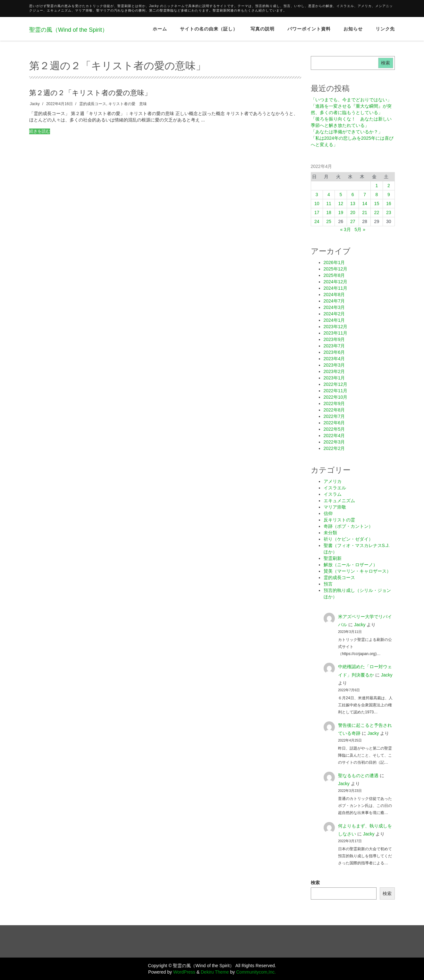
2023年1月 (334, 378)
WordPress (184, 972)
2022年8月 (334, 410)
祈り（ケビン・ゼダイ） (348, 539)
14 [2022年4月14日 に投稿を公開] (365, 203)
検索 (386, 63)
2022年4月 (334, 436)
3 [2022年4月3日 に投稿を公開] (317, 195)
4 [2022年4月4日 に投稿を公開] (329, 195)
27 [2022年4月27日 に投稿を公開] (353, 221)
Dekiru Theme (215, 972)
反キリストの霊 (339, 520)
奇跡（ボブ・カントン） (348, 526)
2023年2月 (334, 371)
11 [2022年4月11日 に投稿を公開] (329, 203)
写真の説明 (263, 29)
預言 (328, 584)
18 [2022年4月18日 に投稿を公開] (329, 212)
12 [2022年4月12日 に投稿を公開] (341, 203)
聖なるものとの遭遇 (358, 776)
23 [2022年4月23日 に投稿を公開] (389, 212)
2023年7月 (334, 346)
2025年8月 (334, 275)
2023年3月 (334, 365)
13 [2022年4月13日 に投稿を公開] (353, 203)
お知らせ (353, 29)
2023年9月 (334, 339)
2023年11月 (336, 333)
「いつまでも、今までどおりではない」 (351, 100)
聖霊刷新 (333, 558)
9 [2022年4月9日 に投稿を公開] (389, 195)
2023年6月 (334, 352)
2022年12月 (336, 384)
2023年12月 (336, 327)
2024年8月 (334, 295)
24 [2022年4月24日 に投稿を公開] (317, 221)
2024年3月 (334, 307)
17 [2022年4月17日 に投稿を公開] (317, 212)
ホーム (160, 29)
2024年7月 (334, 301)
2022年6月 (334, 423)
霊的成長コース (93, 104)
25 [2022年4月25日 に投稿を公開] (329, 221)
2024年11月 (336, 288)
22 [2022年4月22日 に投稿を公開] (377, 212)
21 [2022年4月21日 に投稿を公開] (365, 212)
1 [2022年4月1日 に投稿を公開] (377, 186)
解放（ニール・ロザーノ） (351, 565)
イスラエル (335, 488)
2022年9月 (334, 403)
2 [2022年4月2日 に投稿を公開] (389, 186)
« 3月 (345, 229)
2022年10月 (336, 397)
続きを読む (40, 131)
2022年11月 (336, 391)
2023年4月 (334, 359)
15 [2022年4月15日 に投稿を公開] (377, 203)
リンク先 (385, 29)
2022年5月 (334, 429)
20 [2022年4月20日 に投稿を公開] (353, 212)
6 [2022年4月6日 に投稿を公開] (353, 195)
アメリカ (333, 481)
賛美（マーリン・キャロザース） (357, 571)
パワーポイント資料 (309, 29)
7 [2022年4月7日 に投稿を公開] (365, 195)
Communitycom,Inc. (256, 972)
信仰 (328, 513)
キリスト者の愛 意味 (128, 104)
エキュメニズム (339, 501)
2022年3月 (334, 442)
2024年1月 (334, 320)
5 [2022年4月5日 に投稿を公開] (341, 195)
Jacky (35, 104)
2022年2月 (334, 448)
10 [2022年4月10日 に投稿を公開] (317, 203)
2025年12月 (336, 269)
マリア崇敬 (335, 507)
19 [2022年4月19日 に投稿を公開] (341, 212)
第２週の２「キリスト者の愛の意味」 (90, 92)
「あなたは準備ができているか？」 (347, 132)
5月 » (360, 229)
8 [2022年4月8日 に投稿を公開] (377, 195)
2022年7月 (334, 416)
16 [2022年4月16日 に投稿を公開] (389, 203)
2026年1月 (334, 262)
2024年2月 (334, 314)
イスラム (333, 494)
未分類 (330, 533)
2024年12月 (336, 282)
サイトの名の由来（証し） (209, 29)
